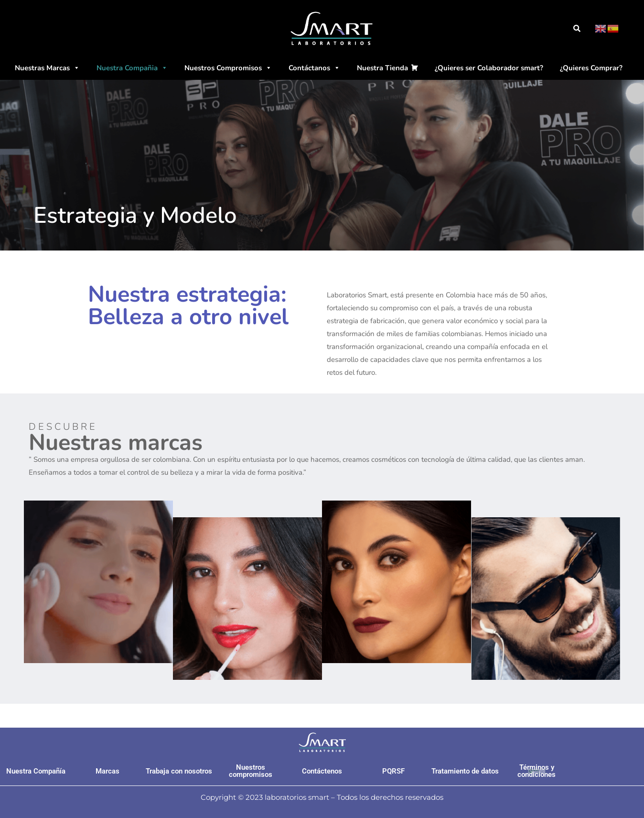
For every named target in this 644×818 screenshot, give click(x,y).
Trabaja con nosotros (179, 771)
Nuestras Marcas (47, 68)
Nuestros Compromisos (228, 68)
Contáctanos (314, 68)
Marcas (107, 771)
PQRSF (393, 771)
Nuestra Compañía (36, 771)
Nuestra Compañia (132, 68)
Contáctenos (322, 771)
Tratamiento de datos (465, 771)
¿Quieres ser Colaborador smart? (489, 68)
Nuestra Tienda (382, 68)
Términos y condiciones (537, 771)
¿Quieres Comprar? (591, 68)
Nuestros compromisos (251, 771)
